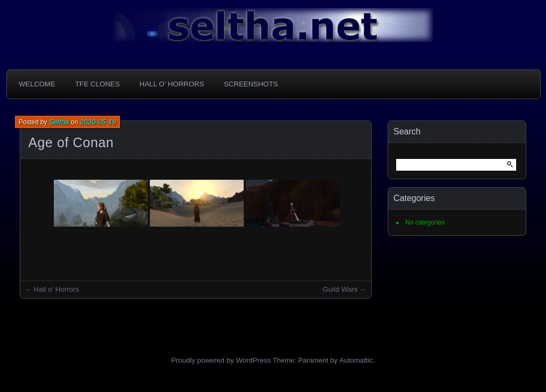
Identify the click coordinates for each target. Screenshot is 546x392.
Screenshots (251, 84)
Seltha (59, 122)
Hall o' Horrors (56, 289)
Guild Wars (340, 289)
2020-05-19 (98, 122)
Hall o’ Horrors (172, 84)
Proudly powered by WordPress (221, 360)
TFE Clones (98, 84)
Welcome (37, 84)
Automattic (356, 360)
